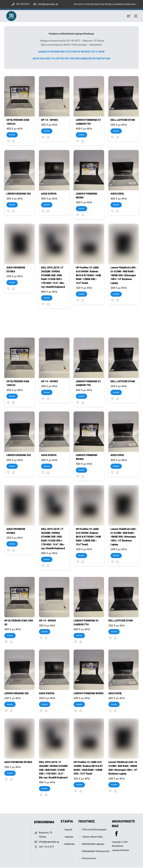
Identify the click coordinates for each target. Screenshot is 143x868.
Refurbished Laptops (93, 844)
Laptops (69, 837)
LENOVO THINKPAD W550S (88, 694)
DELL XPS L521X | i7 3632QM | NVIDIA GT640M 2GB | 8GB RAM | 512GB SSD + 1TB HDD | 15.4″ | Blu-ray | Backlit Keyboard (53, 770)
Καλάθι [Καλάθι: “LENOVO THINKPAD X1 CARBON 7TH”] (81, 135)
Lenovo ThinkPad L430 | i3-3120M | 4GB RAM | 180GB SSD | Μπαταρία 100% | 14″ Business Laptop (123, 275)
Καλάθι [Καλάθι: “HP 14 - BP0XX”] (47, 131)
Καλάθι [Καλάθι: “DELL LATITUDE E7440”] (116, 131)
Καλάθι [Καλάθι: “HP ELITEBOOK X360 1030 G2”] (12, 135)
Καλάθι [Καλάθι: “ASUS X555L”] (116, 205)
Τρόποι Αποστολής (93, 837)
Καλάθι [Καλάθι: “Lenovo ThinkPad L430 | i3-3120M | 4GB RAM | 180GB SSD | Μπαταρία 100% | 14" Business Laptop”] (116, 294)
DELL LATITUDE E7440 (123, 120)
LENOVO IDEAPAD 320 (19, 194)
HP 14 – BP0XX (50, 120)
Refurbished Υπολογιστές (96, 851)
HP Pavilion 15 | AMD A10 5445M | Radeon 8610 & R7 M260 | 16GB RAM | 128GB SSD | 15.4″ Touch (88, 275)
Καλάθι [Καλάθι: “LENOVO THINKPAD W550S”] (81, 209)
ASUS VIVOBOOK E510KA (18, 763)
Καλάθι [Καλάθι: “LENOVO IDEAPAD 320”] (12, 205)
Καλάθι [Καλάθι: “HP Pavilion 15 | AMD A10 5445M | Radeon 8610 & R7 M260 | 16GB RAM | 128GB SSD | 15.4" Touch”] (81, 294)
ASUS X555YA (49, 194)
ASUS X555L (117, 194)
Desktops (70, 844)
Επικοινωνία (89, 859)
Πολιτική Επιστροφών (94, 830)
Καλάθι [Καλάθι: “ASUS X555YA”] (47, 205)
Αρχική (68, 830)
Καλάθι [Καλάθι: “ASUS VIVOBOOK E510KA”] (12, 282)
